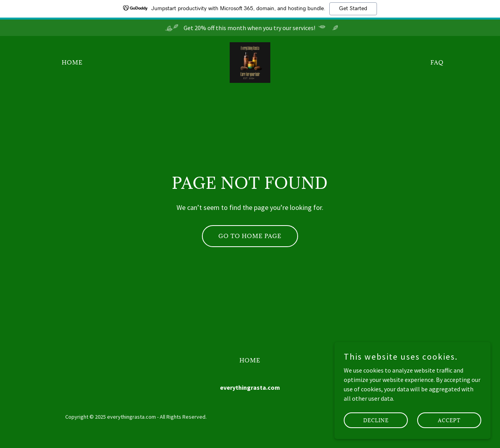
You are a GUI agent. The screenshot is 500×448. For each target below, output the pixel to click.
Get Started (353, 9)
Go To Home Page (250, 236)
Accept (449, 420)
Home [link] (72, 62)
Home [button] (250, 360)
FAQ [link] (437, 62)
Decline (376, 420)
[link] (250, 62)
